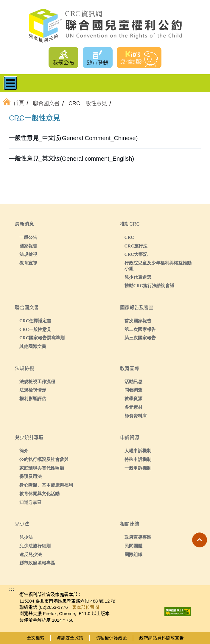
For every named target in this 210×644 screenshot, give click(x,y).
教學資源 (133, 398)
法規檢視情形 (33, 390)
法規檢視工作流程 (37, 381)
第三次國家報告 (140, 338)
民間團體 (133, 546)
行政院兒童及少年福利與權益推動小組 (158, 266)
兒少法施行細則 (35, 546)
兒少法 (26, 537)
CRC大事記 (136, 254)
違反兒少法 (31, 554)
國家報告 (28, 246)
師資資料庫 (136, 416)
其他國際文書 (33, 346)
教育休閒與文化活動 (39, 494)
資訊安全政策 (70, 638)
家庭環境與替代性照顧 (42, 468)
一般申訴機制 (138, 468)
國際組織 (133, 554)
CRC (129, 237)
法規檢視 (28, 254)
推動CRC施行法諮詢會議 (150, 285)
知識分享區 (31, 502)
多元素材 (133, 407)
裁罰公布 (63, 63)
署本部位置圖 (85, 607)
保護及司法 (31, 476)
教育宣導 (28, 263)
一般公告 (28, 237)
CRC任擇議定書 (35, 321)
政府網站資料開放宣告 (161, 638)
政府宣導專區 (138, 537)
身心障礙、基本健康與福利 (46, 485)
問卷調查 (133, 390)
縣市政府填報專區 (37, 563)
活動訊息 (133, 381)
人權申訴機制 (138, 451)
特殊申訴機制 (138, 459)
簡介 (24, 451)
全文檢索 (35, 638)
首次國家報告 (138, 321)
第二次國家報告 (140, 329)
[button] (200, 540)
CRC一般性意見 (35, 329)
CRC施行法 (136, 246)
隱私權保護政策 (111, 638)
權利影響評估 (33, 398)
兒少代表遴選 (138, 277)
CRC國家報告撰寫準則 (42, 338)
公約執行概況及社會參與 (44, 459)
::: (19, 119)
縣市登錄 (98, 63)
